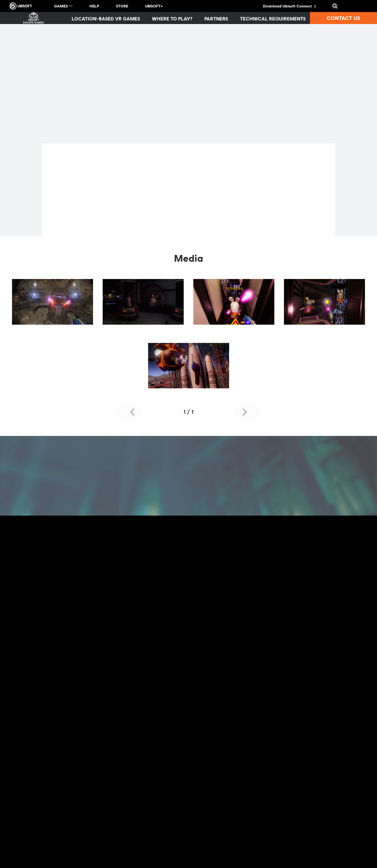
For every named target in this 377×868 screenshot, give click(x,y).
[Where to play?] (172, 19)
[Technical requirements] (273, 19)
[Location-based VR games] (106, 19)
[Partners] (216, 19)
